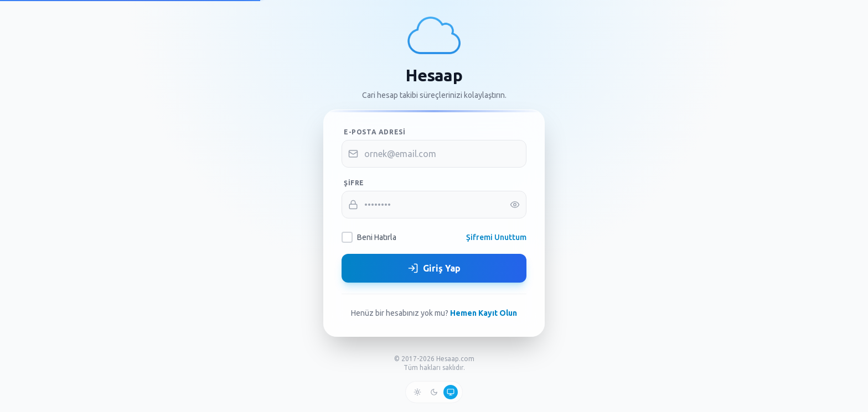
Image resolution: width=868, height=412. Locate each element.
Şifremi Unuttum (496, 237)
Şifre (354, 183)
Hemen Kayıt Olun (484, 313)
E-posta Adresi (374, 132)
